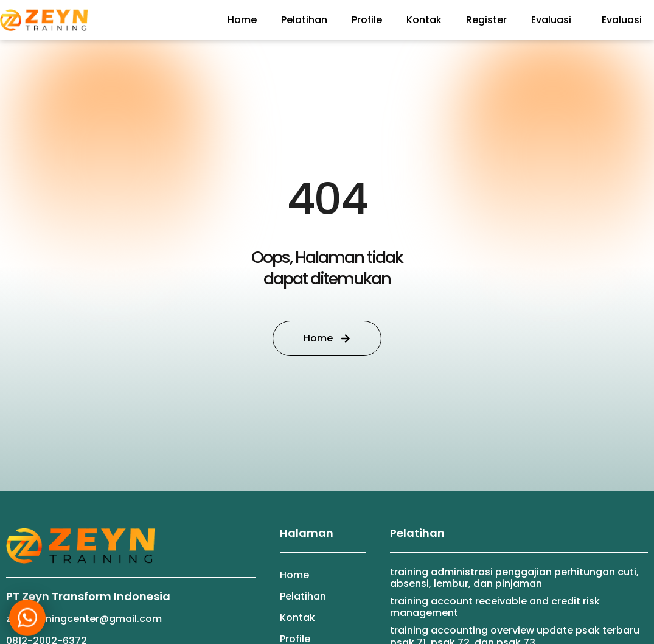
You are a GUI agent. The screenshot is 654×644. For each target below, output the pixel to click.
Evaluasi (554, 20)
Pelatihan (304, 20)
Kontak (424, 20)
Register (486, 20)
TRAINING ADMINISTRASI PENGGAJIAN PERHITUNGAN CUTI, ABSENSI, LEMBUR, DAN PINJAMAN (514, 578)
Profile (367, 20)
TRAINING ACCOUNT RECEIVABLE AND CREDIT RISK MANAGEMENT (495, 607)
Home (242, 20)
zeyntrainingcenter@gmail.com (84, 619)
